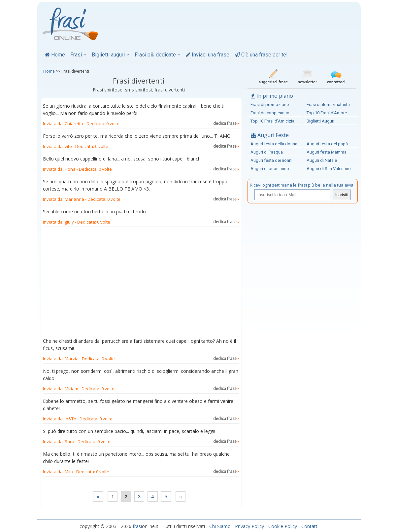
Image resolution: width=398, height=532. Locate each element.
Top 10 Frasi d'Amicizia (272, 121)
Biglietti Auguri (320, 121)
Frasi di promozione (270, 105)
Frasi (78, 55)
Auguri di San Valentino (329, 169)
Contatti (310, 526)
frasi (137, 526)
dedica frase (226, 123)
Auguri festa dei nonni (271, 160)
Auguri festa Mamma (327, 152)
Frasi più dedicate (158, 55)
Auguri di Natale (322, 160)
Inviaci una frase (208, 55)
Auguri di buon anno (270, 169)
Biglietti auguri (111, 55)
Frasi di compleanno (270, 113)
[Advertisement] (141, 284)
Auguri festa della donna (274, 144)
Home (55, 55)
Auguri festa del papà (327, 144)
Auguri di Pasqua (267, 152)
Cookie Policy (283, 526)
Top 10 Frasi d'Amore (327, 113)
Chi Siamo (220, 526)
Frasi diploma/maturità (328, 105)
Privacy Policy (249, 526)
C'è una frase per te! (261, 55)
